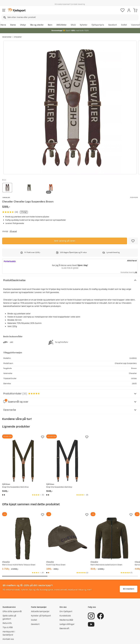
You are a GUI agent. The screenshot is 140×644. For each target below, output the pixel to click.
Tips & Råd (8, 613)
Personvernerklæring (60, 640)
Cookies (84, 640)
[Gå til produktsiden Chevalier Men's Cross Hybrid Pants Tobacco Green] (23, 523)
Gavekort (113, 25)
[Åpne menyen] (4, 10)
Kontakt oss (8, 625)
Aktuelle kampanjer (40, 597)
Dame (13, 25)
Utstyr (23, 25)
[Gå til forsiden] (17, 10)
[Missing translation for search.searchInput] (4, 17)
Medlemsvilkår (66, 606)
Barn (50, 25)
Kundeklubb (65, 602)
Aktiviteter (62, 25)
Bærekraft (64, 614)
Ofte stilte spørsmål (12, 597)
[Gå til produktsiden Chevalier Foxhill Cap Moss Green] (67, 523)
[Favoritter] (122, 10)
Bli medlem (129, 575)
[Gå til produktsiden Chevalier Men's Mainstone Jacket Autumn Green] (112, 523)
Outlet (124, 25)
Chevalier (18, 37)
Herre (3, 25)
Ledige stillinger (67, 610)
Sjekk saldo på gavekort (9, 603)
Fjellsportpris (98, 25)
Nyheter (84, 25)
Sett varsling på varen (65, 241)
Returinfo (7, 609)
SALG (73, 25)
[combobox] (70, 17)
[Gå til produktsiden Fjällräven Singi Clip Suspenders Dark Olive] (23, 446)
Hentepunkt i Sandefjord (9, 619)
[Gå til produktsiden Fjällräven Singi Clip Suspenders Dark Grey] (67, 446)
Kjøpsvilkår (74, 640)
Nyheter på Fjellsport (41, 602)
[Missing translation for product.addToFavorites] (133, 241)
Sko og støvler (37, 25)
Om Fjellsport (66, 597)
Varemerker (7, 37)
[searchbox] (73, 17)
